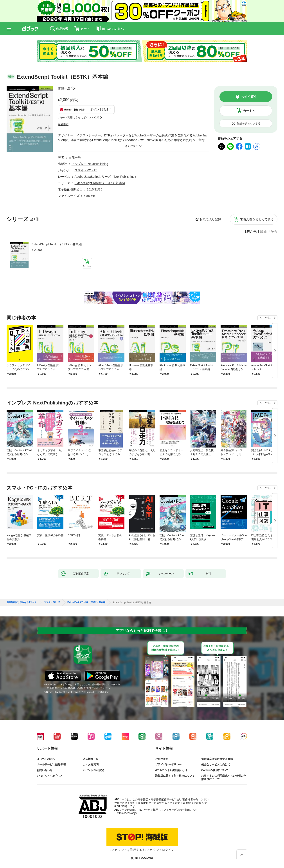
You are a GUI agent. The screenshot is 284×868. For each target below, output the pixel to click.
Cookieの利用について (215, 770)
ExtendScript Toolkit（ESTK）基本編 (57, 244)
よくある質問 (91, 765)
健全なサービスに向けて (216, 765)
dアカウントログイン (49, 776)
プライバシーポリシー (168, 765)
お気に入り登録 (210, 219)
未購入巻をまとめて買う (257, 219)
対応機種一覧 (91, 759)
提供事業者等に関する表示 (217, 759)
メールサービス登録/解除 (51, 765)
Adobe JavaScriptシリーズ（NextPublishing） (106, 177)
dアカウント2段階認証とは (171, 770)
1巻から (251, 232)
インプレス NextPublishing (90, 164)
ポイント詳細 (99, 109)
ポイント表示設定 (93, 770)
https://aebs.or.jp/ (127, 813)
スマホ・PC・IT (86, 170)
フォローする (73, 88)
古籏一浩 (64, 88)
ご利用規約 (162, 759)
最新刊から (269, 232)
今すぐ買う (249, 97)
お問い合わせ (45, 770)
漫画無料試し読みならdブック (22, 602)
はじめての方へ (46, 759)
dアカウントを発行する (126, 850)
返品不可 (63, 124)
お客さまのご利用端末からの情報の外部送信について (224, 777)
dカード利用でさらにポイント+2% (78, 118)
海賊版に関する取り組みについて (175, 776)
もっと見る (266, 318)
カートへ (249, 111)
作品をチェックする (249, 123)
